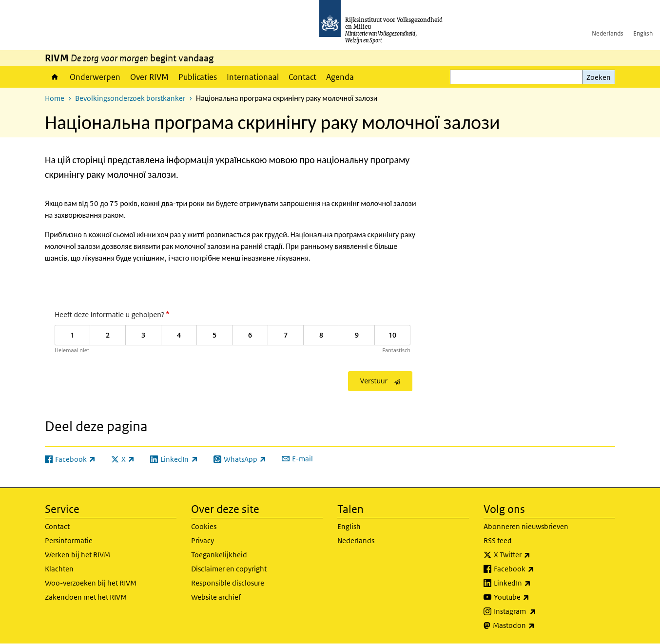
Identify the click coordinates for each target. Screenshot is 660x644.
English (643, 33)
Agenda (340, 77)
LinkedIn (534, 583)
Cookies (204, 526)
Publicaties (198, 77)
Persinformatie (69, 540)
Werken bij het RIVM (78, 555)
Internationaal (253, 77)
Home (55, 77)
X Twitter (534, 555)
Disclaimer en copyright (229, 569)
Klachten (59, 569)
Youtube (533, 597)
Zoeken (599, 77)
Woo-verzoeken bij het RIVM (91, 583)
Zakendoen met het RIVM (86, 597)
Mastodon (535, 625)
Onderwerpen (95, 77)
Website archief (216, 597)
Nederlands (608, 33)
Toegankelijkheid (219, 555)
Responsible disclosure (228, 583)
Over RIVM (149, 77)
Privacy (203, 540)
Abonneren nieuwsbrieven (526, 526)
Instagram (536, 611)
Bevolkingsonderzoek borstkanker (130, 98)
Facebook (535, 569)
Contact (302, 77)
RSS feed (498, 540)
